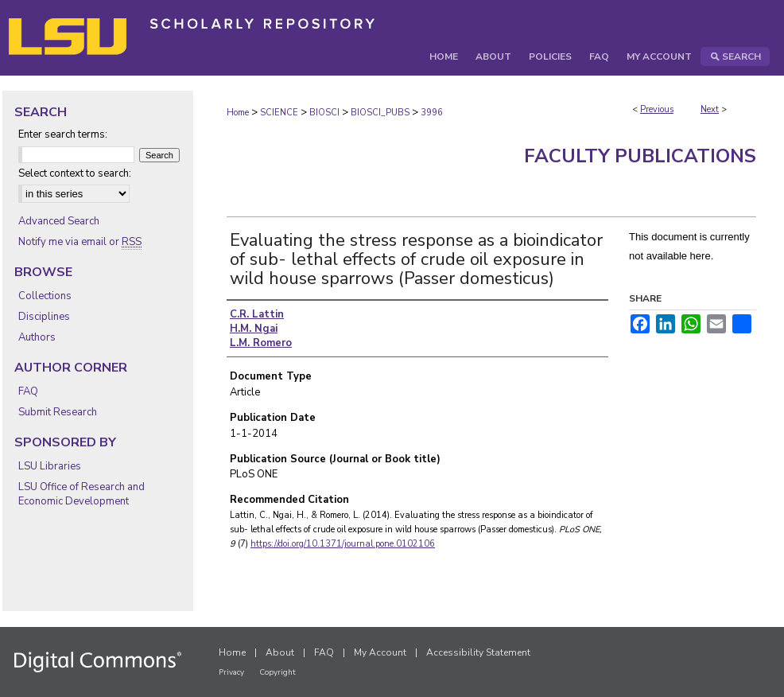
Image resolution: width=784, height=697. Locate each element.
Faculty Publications (640, 156)
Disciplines (44, 317)
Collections (45, 296)
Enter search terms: (63, 134)
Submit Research (58, 412)
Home (238, 113)
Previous (657, 109)
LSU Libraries (50, 466)
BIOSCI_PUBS (380, 113)
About (280, 652)
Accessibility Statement (478, 652)
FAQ (28, 391)
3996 (432, 113)
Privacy (231, 672)
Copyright (278, 672)
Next (710, 109)
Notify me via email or (80, 242)
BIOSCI (324, 113)
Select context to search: (75, 173)
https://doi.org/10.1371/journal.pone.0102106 (343, 544)
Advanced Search (59, 221)
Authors (37, 337)
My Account (380, 652)
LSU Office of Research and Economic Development (82, 494)
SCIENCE (279, 113)
